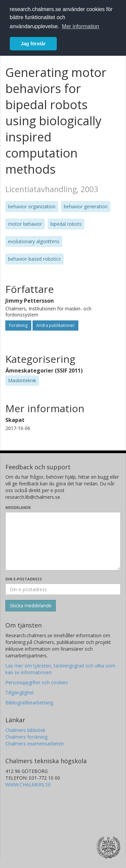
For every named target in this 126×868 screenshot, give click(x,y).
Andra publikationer (55, 325)
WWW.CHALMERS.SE (28, 785)
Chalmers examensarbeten (35, 744)
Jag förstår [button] (33, 44)
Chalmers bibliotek (25, 730)
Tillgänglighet (20, 692)
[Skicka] (31, 606)
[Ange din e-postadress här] (63, 589)
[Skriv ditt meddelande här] (63, 541)
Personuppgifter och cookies (37, 682)
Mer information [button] (80, 26)
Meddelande (18, 507)
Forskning (18, 325)
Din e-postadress (24, 579)
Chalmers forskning (26, 737)
